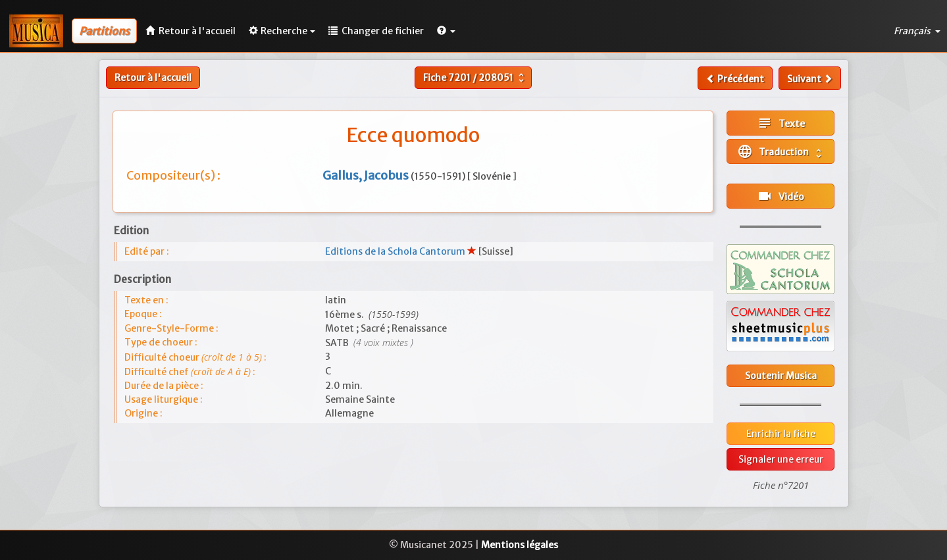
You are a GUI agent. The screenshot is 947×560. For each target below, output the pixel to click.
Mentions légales (520, 545)
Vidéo (781, 196)
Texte (781, 123)
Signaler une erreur (781, 459)
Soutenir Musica (781, 376)
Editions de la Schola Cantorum (396, 251)
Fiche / (475, 78)
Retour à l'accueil (153, 78)
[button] (446, 31)
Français (917, 31)
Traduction (781, 151)
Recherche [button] (282, 31)
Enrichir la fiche (781, 434)
